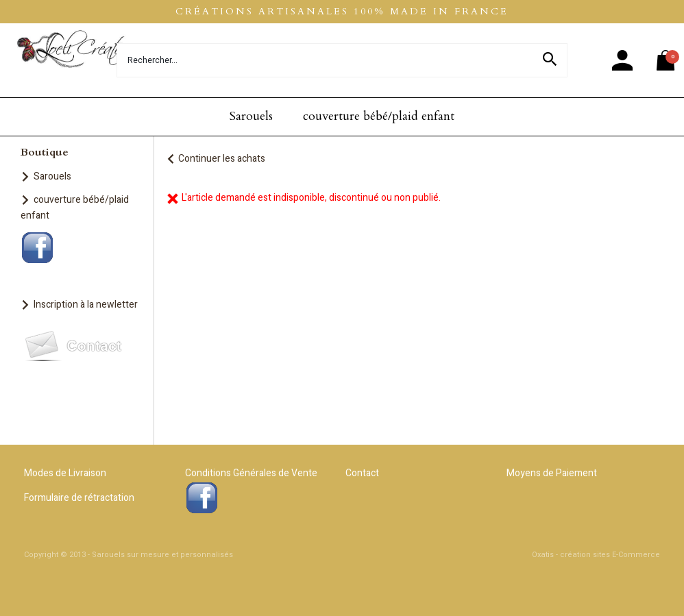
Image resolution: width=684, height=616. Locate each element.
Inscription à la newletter (86, 305)
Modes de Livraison (65, 473)
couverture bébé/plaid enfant (379, 116)
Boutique (45, 152)
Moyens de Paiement (552, 473)
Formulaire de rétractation (79, 498)
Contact (362, 473)
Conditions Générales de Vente (251, 473)
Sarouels (251, 116)
